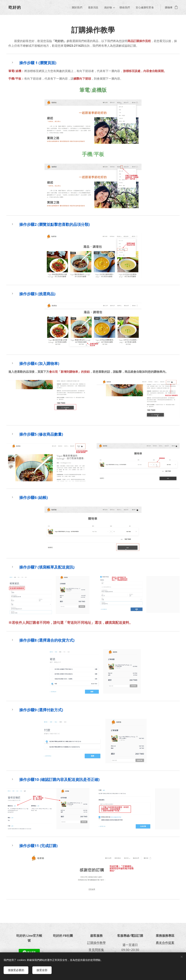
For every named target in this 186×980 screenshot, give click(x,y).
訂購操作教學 (96, 943)
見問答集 (98, 950)
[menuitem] (78, 7)
